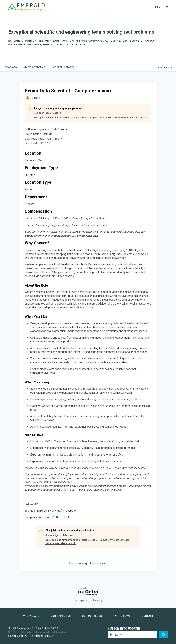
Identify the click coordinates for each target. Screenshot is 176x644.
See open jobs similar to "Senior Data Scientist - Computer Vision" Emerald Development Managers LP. (91, 118)
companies (34, 67)
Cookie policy (96, 600)
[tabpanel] (88, 380)
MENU (161, 7)
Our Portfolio (93, 616)
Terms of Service (43, 636)
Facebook (70, 511)
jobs (10, 67)
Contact (148, 616)
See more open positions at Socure (88, 564)
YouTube (30, 511)
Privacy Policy (18, 636)
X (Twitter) (56, 511)
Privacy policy (80, 600)
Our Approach (61, 616)
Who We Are (31, 616)
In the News (122, 616)
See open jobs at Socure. (48, 113)
